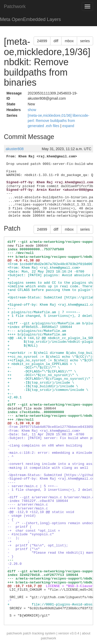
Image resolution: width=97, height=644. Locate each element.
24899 (42, 41)
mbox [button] (69, 41)
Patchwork (15, 6)
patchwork (14, 633)
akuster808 (15, 149)
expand (68, 126)
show (32, 110)
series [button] (85, 41)
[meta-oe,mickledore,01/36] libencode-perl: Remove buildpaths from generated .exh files (58, 121)
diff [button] (56, 41)
